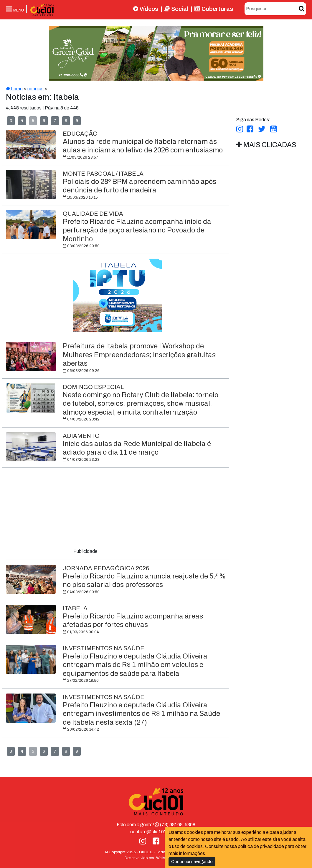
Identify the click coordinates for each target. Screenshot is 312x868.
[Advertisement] (118, 509)
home (14, 89)
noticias (36, 89)
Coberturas (214, 9)
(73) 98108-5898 (175, 825)
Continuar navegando (192, 862)
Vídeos (146, 9)
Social (176, 9)
